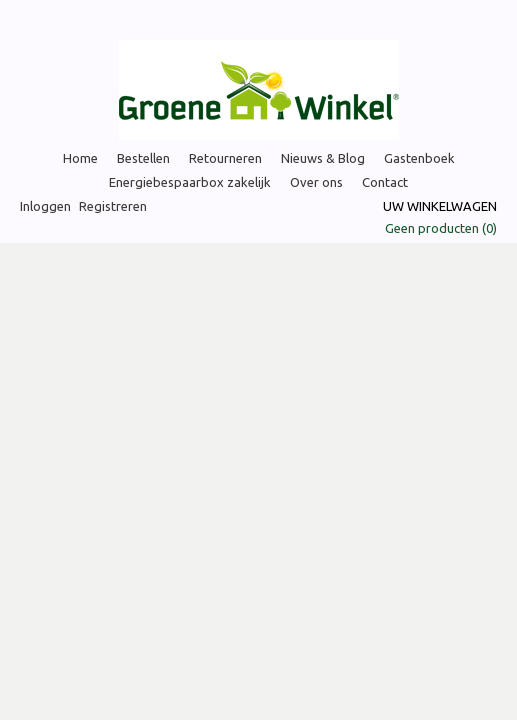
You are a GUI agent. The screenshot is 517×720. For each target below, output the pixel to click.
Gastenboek (419, 158)
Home (80, 158)
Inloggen (45, 206)
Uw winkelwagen (440, 206)
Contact (385, 182)
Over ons (316, 182)
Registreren (113, 206)
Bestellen (143, 158)
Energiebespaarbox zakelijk (190, 182)
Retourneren (225, 158)
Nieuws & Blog (323, 158)
